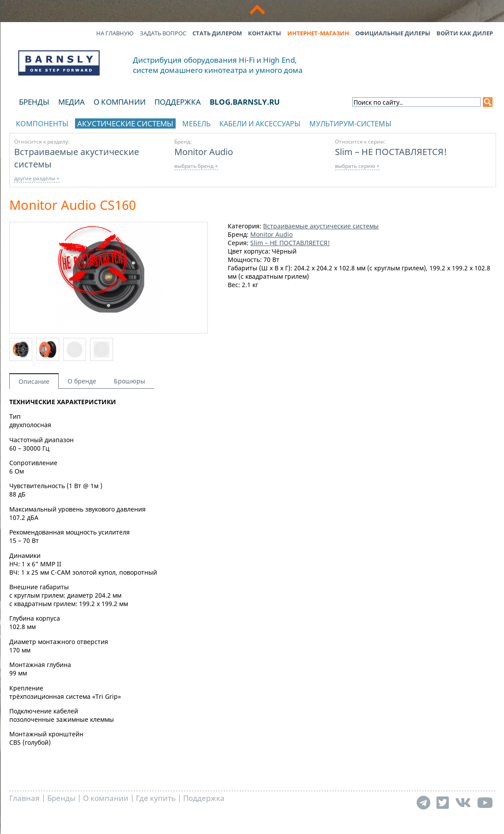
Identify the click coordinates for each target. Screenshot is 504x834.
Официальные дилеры (393, 33)
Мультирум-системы (350, 124)
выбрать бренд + (196, 166)
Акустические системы (125, 123)
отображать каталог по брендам (440, 122)
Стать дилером (217, 33)
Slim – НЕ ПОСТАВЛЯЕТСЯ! (391, 152)
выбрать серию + (357, 166)
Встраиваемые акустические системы (321, 226)
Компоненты (42, 124)
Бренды (34, 102)
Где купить (156, 798)
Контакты (265, 33)
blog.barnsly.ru (245, 102)
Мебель (196, 124)
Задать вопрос (163, 33)
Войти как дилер (465, 33)
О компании (120, 102)
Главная (24, 798)
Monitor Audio (204, 152)
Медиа (71, 102)
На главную (115, 33)
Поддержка (178, 102)
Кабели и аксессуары (260, 124)
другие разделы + (37, 178)
